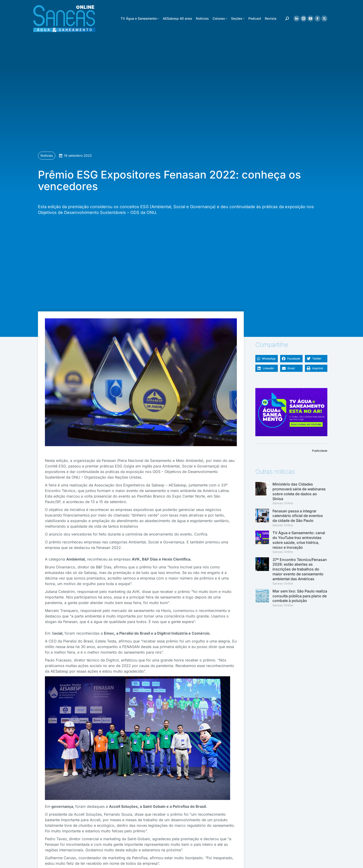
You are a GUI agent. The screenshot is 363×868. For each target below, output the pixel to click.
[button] (267, 359)
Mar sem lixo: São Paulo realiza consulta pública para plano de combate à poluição (300, 596)
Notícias (47, 155)
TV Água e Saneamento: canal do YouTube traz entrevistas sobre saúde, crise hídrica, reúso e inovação (299, 540)
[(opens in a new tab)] (262, 518)
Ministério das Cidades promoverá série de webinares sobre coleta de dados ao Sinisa (299, 491)
